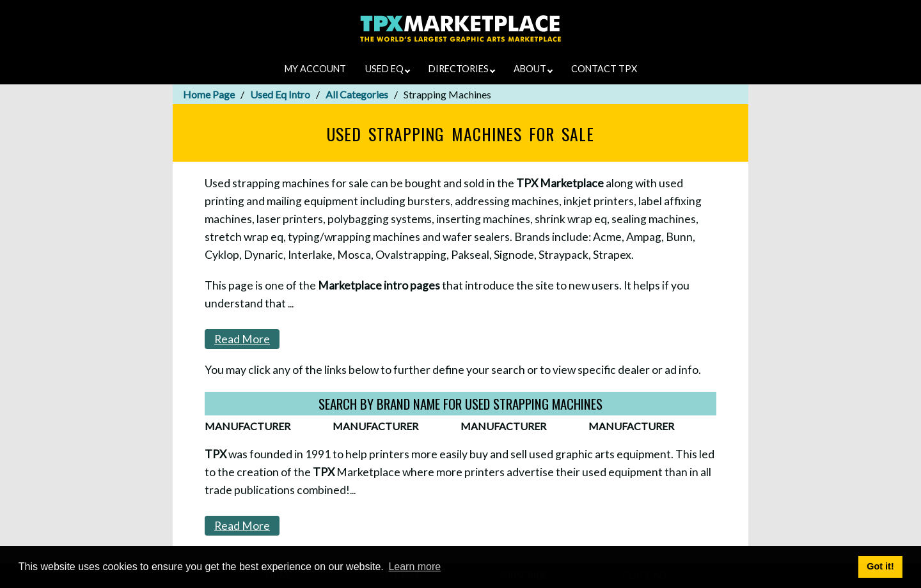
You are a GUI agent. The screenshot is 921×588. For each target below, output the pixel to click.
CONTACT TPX (604, 69)
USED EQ (388, 69)
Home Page (209, 94)
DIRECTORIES (462, 69)
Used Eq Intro (280, 94)
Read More (242, 339)
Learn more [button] (414, 567)
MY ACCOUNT (315, 69)
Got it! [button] (880, 566)
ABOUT (533, 69)
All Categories (357, 94)
